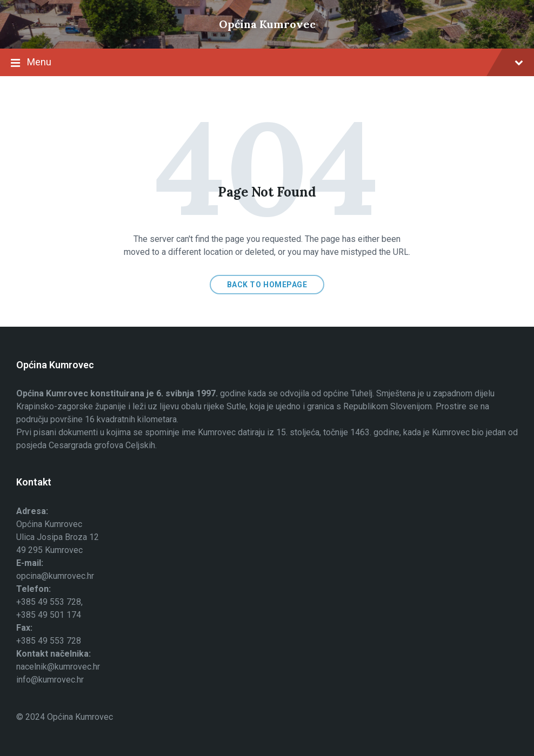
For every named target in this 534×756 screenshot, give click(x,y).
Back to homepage (267, 285)
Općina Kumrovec (267, 24)
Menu (267, 63)
